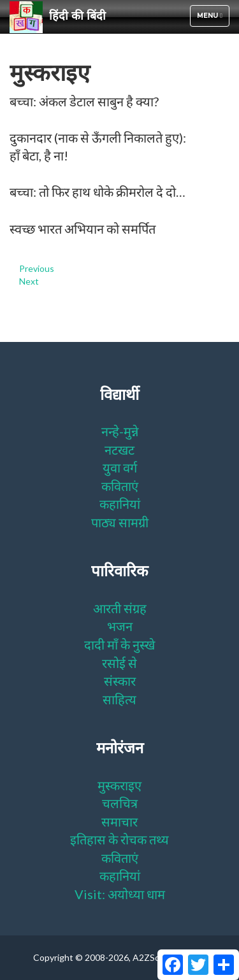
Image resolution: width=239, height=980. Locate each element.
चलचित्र (120, 803)
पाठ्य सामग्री (120, 522)
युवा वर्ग (120, 467)
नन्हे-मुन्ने (120, 431)
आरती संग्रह (120, 608)
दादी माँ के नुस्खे (119, 644)
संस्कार (120, 681)
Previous (37, 268)
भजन (120, 626)
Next (29, 281)
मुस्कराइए (119, 785)
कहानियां (120, 504)
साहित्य (119, 699)
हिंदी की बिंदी (58, 17)
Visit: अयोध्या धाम (120, 894)
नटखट (119, 450)
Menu (213, 19)
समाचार (119, 821)
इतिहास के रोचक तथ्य (119, 839)
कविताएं (120, 486)
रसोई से (119, 663)
